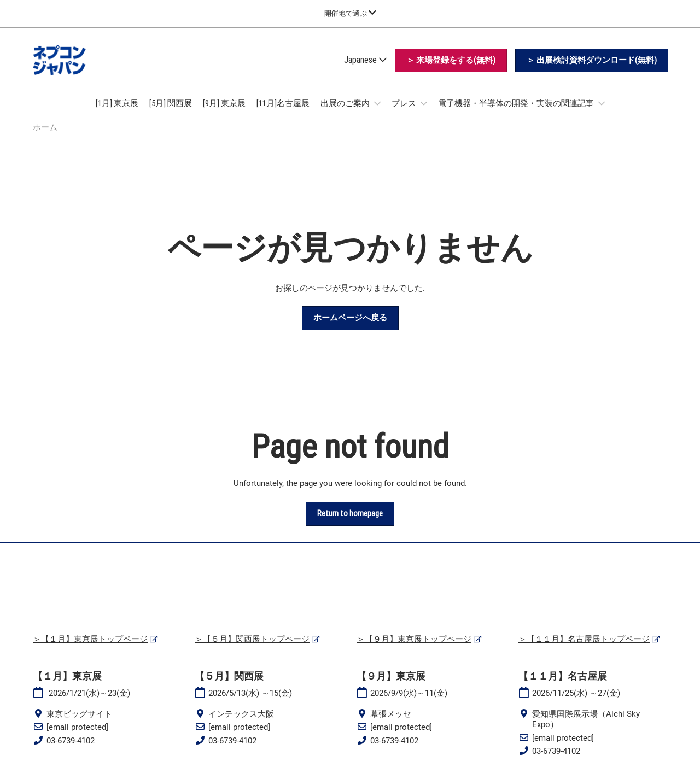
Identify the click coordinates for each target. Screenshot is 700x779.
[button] (451, 61)
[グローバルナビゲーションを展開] (350, 13)
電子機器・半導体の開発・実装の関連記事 (517, 103)
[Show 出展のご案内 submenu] (377, 103)
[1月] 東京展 (117, 103)
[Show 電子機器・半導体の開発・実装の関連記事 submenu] (602, 103)
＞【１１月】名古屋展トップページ (584, 639)
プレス (405, 103)
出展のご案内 (346, 103)
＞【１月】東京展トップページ (90, 639)
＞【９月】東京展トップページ (414, 639)
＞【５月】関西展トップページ (252, 639)
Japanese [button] (365, 60)
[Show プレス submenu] (424, 103)
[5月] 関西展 (171, 103)
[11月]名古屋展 (283, 103)
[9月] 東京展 (224, 103)
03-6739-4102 (71, 741)
